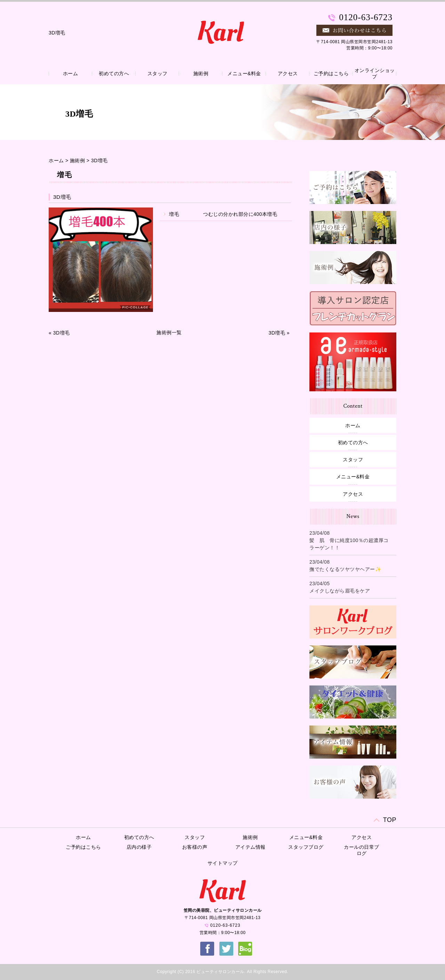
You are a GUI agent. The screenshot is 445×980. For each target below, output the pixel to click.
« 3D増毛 (59, 333)
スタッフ (157, 73)
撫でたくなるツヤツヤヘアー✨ (345, 569)
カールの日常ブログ (362, 850)
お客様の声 (195, 847)
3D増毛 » (279, 333)
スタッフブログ (306, 847)
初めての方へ (114, 73)
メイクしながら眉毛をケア (340, 591)
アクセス (288, 73)
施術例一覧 (169, 332)
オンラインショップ (375, 73)
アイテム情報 (250, 847)
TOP (390, 820)
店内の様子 (139, 847)
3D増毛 (99, 160)
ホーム (71, 73)
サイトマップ (223, 863)
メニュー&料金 (244, 73)
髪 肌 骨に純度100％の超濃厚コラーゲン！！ (349, 544)
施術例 (201, 73)
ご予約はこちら (331, 73)
